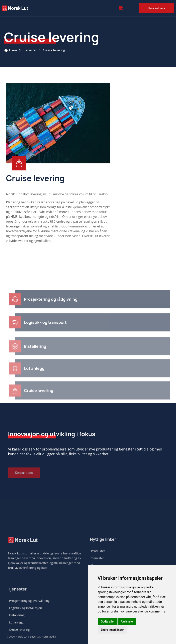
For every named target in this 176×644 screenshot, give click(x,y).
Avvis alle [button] (127, 622)
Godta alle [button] (107, 622)
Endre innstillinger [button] (112, 630)
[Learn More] (58, 167)
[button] (121, 8)
